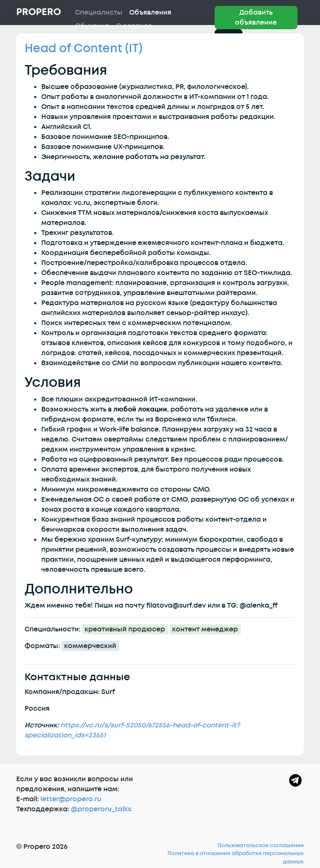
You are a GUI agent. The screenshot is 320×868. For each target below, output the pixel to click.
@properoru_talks (101, 809)
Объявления (150, 13)
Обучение (92, 26)
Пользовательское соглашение (261, 845)
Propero (39, 12)
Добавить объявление (256, 18)
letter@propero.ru (71, 799)
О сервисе (134, 26)
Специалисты (99, 13)
